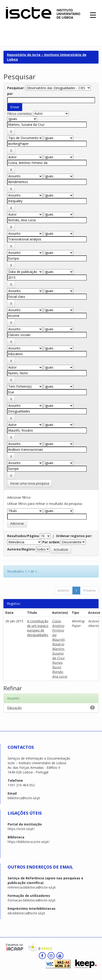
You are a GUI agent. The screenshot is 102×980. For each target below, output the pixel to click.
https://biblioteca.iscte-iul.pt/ (29, 842)
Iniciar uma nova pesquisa (30, 483)
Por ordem (51, 542)
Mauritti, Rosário (59, 642)
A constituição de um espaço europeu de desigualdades (38, 628)
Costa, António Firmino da (58, 628)
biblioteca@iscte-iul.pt (24, 798)
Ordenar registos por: (74, 536)
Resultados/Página (23, 536)
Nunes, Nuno (58, 665)
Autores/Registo (21, 549)
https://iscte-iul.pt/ (21, 829)
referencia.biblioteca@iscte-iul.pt (32, 887)
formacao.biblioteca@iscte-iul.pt (32, 900)
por (10, 94)
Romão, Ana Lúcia (60, 674)
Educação (14, 708)
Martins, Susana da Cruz (59, 653)
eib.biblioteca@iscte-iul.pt (26, 913)
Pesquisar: (16, 88)
